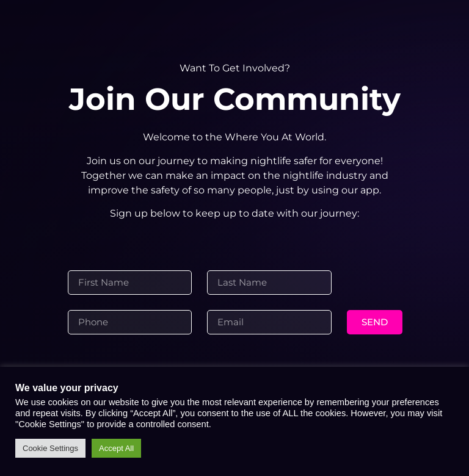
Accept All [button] (116, 448)
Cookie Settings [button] (50, 448)
